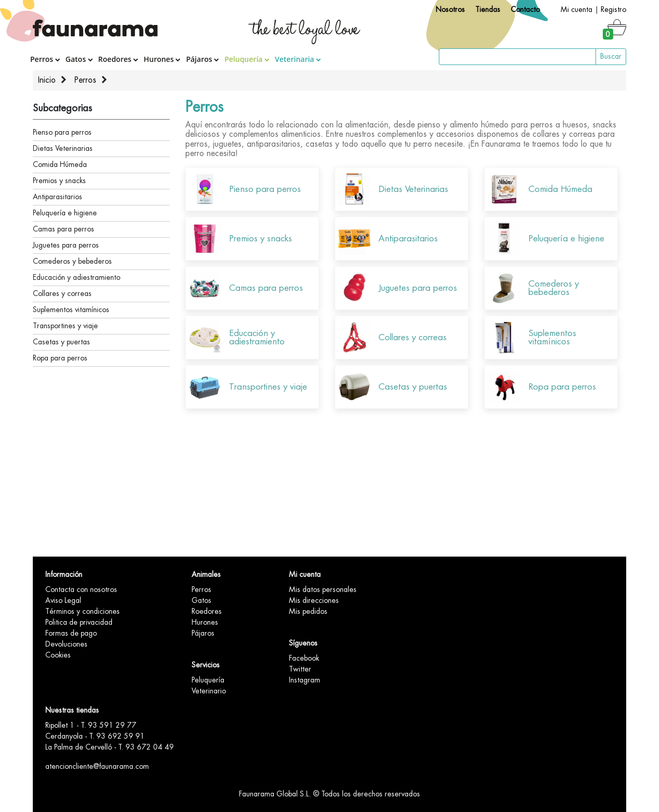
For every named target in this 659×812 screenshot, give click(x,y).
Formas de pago (71, 633)
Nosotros (450, 9)
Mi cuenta (576, 9)
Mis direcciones (314, 600)
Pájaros (202, 59)
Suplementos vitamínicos (71, 310)
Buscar (611, 56)
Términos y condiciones (83, 611)
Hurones (162, 59)
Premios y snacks (59, 181)
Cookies (58, 655)
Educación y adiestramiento (77, 277)
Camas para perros (64, 229)
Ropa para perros (60, 358)
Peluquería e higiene (65, 213)
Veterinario (209, 691)
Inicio (47, 80)
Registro (613, 9)
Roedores (118, 59)
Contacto (525, 9)
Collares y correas (62, 293)
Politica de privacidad (79, 622)
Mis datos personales (323, 589)
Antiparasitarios (58, 197)
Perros (45, 59)
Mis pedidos (308, 611)
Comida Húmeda (60, 164)
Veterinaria (298, 59)
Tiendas (488, 9)
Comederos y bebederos (72, 261)
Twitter (300, 669)
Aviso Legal (63, 600)
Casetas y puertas (61, 342)
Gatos (79, 59)
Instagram (305, 680)
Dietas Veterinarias (63, 148)
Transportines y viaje (65, 326)
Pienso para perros (62, 132)
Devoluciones (66, 644)
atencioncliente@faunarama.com (97, 766)
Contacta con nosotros (81, 589)
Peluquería (247, 59)
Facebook (304, 658)
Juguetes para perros (66, 245)
